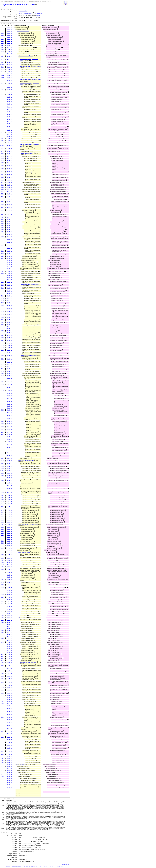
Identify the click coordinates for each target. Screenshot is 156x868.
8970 (9, 130)
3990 (9, 442)
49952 (2, 191)
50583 (2, 50)
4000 (9, 483)
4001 (9, 492)
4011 (9, 516)
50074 (2, 375)
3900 (9, 62)
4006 (9, 504)
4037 (9, 690)
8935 (9, 393)
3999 (9, 480)
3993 (9, 464)
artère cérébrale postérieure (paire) (29, 662)
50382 (2, 476)
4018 (9, 533)
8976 (9, 264)
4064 (9, 597)
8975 (9, 262)
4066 (9, 604)
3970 (9, 362)
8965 (9, 117)
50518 (2, 585)
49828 (2, 70)
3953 (9, 303)
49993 (2, 230)
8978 (9, 269)
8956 (9, 92)
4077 (9, 660)
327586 (2, 78)
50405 (2, 529)
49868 (2, 154)
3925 (9, 185)
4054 (9, 561)
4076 (9, 658)
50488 (2, 522)
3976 (9, 39)
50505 (2, 561)
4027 (9, 52)
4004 (9, 500)
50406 (2, 531)
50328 (2, 384)
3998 (9, 476)
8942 (9, 412)
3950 (9, 296)
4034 (9, 682)
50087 (2, 285)
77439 (2, 516)
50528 (2, 597)
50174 (2, 41)
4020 (9, 537)
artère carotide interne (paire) (26, 56)
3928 (9, 194)
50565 (2, 638)
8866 (9, 725)
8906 (9, 577)
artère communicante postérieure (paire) (29, 524)
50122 (2, 322)
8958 (9, 99)
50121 (2, 320)
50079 (2, 461)
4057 (9, 567)
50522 (2, 588)
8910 (9, 309)
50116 (2, 300)
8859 (9, 700)
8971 (9, 135)
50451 (2, 548)
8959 (9, 101)
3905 (9, 94)
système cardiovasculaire (26, 13)
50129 (2, 340)
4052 (9, 555)
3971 (9, 364)
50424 (2, 541)
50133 (2, 306)
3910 (9, 141)
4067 (9, 612)
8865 (9, 723)
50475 (2, 504)
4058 (9, 569)
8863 (9, 717)
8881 (9, 636)
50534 (2, 604)
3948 (9, 288)
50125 (2, 346)
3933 (9, 220)
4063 (9, 594)
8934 (9, 387)
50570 (2, 642)
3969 (9, 359)
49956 (2, 194)
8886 (9, 648)
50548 (2, 622)
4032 (9, 676)
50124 (2, 335)
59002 (2, 197)
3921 (9, 156)
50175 (2, 43)
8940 (9, 406)
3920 (8, 458)
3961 (9, 335)
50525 (2, 594)
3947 (9, 29)
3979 (9, 375)
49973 (2, 222)
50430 (2, 468)
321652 (2, 145)
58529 (2, 205)
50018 (2, 245)
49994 (2, 232)
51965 (2, 185)
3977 (9, 41)
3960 (9, 331)
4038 (9, 693)
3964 (9, 343)
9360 (9, 563)
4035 (9, 685)
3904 (9, 84)
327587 (2, 64)
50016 (2, 251)
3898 (9, 45)
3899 (8, 60)
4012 (9, 518)
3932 (9, 217)
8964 (9, 114)
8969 (9, 127)
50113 (2, 288)
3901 (9, 67)
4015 (9, 527)
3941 (9, 237)
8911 (9, 327)
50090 (2, 282)
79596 (2, 141)
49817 (2, 84)
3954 (9, 311)
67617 (2, 151)
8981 (9, 280)
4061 (9, 585)
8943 (9, 415)
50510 (2, 565)
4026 (9, 31)
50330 (2, 421)
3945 (9, 256)
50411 (2, 533)
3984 (9, 424)
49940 (2, 187)
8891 (9, 54)
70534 (2, 133)
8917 (9, 191)
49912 (2, 163)
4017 (9, 531)
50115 (2, 298)
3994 (9, 466)
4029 (9, 666)
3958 (9, 322)
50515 (2, 582)
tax (12, 27)
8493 (9, 712)
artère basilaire (23, 618)
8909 (9, 306)
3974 (9, 371)
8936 (9, 396)
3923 (9, 160)
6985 (9, 163)
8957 (9, 97)
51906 (2, 180)
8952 (9, 76)
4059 (9, 580)
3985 (9, 427)
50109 (2, 458)
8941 (9, 408)
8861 (9, 704)
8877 (9, 626)
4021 (9, 539)
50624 (2, 676)
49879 (2, 156)
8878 (9, 624)
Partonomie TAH (23, 11)
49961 (2, 210)
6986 (9, 166)
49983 (2, 224)
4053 (9, 558)
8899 (9, 592)
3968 (9, 33)
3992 (9, 461)
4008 (9, 510)
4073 (9, 642)
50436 (2, 507)
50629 (2, 688)
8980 (9, 278)
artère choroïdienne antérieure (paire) (31, 285)
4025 (9, 548)
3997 (9, 473)
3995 (9, 468)
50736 (2, 466)
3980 (8, 381)
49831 (2, 72)
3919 (9, 151)
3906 (9, 133)
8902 (9, 609)
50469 (2, 500)
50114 (2, 296)
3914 (9, 274)
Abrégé (36, 13)
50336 (2, 434)
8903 (9, 614)
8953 (9, 78)
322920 (2, 470)
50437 (2, 512)
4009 (9, 512)
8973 (9, 145)
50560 (2, 630)
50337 (2, 410)
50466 (2, 498)
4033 (9, 679)
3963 (9, 340)
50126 (2, 348)
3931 (9, 214)
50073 (2, 359)
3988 (9, 434)
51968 (2, 189)
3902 (9, 70)
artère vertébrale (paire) (25, 552)
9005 (8, 74)
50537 (2, 612)
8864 (9, 720)
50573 (2, 654)
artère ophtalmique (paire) (28, 153)
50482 (2, 518)
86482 (2, 717)
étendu (40, 13)
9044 (9, 709)
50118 (2, 311)
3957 (9, 320)
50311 (2, 364)
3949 (9, 291)
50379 (2, 473)
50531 (2, 602)
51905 (2, 177)
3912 (9, 149)
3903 (9, 72)
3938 (9, 232)
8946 (9, 440)
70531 (2, 94)
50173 (2, 39)
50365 (2, 464)
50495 (2, 569)
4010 (9, 514)
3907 (9, 90)
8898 (9, 590)
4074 (9, 654)
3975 (9, 35)
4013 (9, 520)
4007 (9, 507)
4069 (9, 622)
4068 (9, 620)
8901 (9, 606)
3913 (9, 154)
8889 (9, 628)
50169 (2, 35)
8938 (9, 401)
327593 (2, 76)
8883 (9, 644)
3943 (9, 254)
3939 (9, 234)
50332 (2, 424)
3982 (9, 391)
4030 (9, 671)
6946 (9, 205)
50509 (2, 563)
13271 (9, 248)
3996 (9, 470)
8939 (9, 404)
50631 (2, 693)
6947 (9, 208)
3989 (9, 410)
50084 (2, 48)
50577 (2, 660)
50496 (2, 580)
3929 (9, 202)
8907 (9, 37)
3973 (9, 369)
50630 (2, 690)
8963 (9, 112)
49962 (2, 214)
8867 (9, 728)
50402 (2, 527)
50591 (2, 682)
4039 (9, 696)
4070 (9, 630)
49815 (2, 60)
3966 (9, 348)
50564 (2, 632)
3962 (9, 338)
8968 (9, 124)
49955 (2, 202)
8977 (9, 266)
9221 (9, 565)
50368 (2, 480)
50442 (2, 510)
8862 (9, 706)
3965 (9, 346)
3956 (9, 317)
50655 (2, 704)
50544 (2, 620)
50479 (2, 514)
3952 (9, 300)
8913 (9, 333)
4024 (9, 546)
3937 (9, 230)
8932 (9, 489)
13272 (9, 242)
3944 (9, 245)
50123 (2, 325)
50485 (2, 520)
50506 (2, 567)
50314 (2, 369)
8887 (9, 650)
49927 (2, 182)
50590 (2, 666)
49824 (2, 149)
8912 (9, 329)
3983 (9, 421)
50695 (2, 658)
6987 (9, 169)
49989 (2, 226)
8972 (9, 137)
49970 (2, 220)
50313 (2, 371)
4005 (9, 502)
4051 (9, 552)
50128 (2, 338)
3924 (9, 182)
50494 (2, 558)
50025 (2, 256)
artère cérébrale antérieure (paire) (30, 355)
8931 (9, 485)
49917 (2, 166)
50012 (2, 237)
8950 (9, 456)
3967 (9, 350)
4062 (9, 588)
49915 (2, 172)
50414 (2, 535)
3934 (9, 222)
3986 (9, 430)
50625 (2, 679)
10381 (9, 27)
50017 (2, 254)
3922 (9, 158)
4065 (9, 602)
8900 (9, 600)
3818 (9, 572)
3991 (9, 453)
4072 (9, 638)
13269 (9, 239)
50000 (2, 258)
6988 (9, 172)
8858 (9, 698)
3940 (9, 226)
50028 (2, 33)
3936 (9, 228)
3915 (9, 48)
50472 (2, 502)
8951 (9, 64)
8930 (9, 478)
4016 (9, 529)
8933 (9, 378)
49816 (2, 67)
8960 (9, 104)
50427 (2, 543)
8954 (9, 80)
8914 (9, 353)
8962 (9, 109)
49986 (2, 228)
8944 (9, 419)
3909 (9, 139)
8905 (9, 575)
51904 (2, 175)
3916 (9, 285)
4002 (9, 496)
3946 (9, 258)
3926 (9, 187)
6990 (9, 177)
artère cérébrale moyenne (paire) (27, 460)
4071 (9, 632)
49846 (2, 139)
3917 (9, 282)
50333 (2, 427)
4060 (9, 582)
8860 (9, 702)
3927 (9, 189)
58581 (2, 208)
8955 (9, 87)
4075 (9, 656)
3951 (9, 298)
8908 (9, 293)
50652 (2, 702)
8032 (8, 199)
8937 (9, 399)
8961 (9, 107)
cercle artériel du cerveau (23, 31)
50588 (2, 674)
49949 (2, 160)
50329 (2, 391)
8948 (9, 447)
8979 (9, 276)
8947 (9, 444)
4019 (9, 535)
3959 (9, 325)
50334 (2, 430)
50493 (2, 555)
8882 (9, 640)
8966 (9, 119)
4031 (9, 674)
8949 (9, 450)
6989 (9, 175)
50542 (2, 52)
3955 (9, 314)
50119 (2, 314)
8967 (9, 121)
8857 (9, 669)
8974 (9, 260)
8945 (9, 437)
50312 (2, 366)
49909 (2, 169)
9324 (9, 715)
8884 (9, 646)
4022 (9, 541)
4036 (9, 688)
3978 (9, 43)
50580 (2, 656)
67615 (2, 90)
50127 (2, 350)
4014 (9, 522)
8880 (9, 634)
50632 (2, 696)
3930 (9, 210)
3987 (9, 432)
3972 (9, 366)
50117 (2, 303)
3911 (9, 143)
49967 (2, 217)
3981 (9, 384)
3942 (9, 251)
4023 (9, 543)
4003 (9, 498)
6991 (9, 180)
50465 (2, 496)
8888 (9, 652)
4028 (9, 50)
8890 (9, 550)
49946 (2, 158)
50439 (2, 492)
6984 (9, 197)
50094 (2, 62)
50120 (2, 317)
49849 (2, 274)
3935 (9, 224)
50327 (2, 381)
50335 (2, 432)
